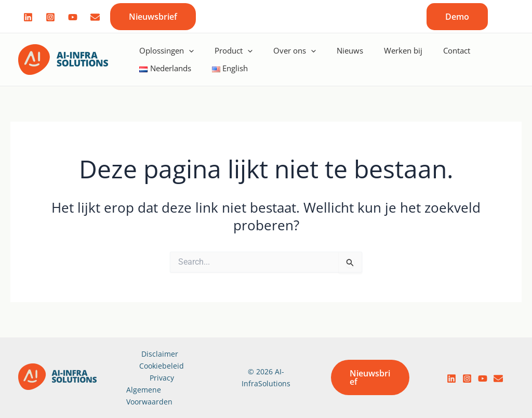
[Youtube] (73, 17)
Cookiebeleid (162, 366)
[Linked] (28, 17)
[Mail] (95, 17)
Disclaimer (160, 354)
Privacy (162, 378)
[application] (189, 50)
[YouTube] (483, 378)
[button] (153, 17)
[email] (498, 378)
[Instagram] (50, 17)
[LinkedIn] (451, 378)
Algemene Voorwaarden (149, 396)
